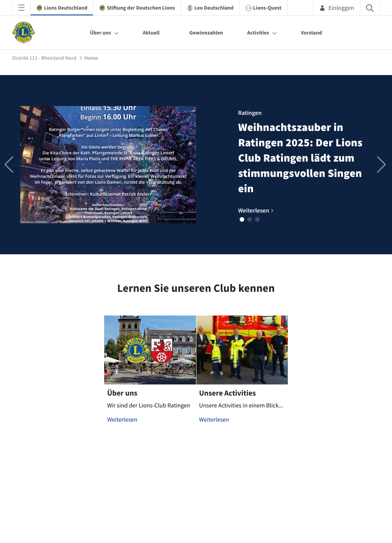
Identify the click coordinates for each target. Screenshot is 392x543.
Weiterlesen (122, 420)
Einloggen (337, 8)
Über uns (100, 33)
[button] (242, 219)
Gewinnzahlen (206, 33)
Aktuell (151, 33)
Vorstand (311, 33)
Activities (258, 33)
